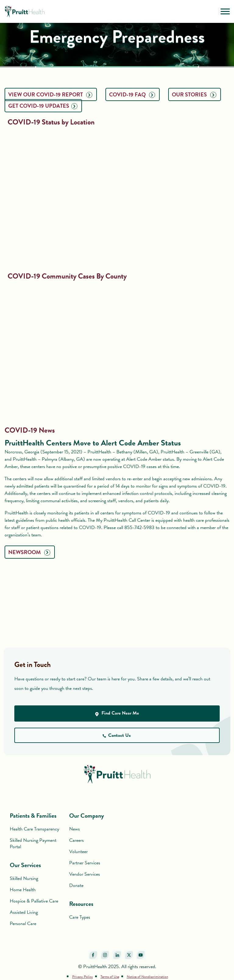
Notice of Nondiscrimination (147, 977)
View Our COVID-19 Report (50, 94)
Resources (81, 904)
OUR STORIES (194, 94)
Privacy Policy (83, 977)
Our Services (25, 865)
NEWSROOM (29, 552)
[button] (213, 12)
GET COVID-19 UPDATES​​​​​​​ (43, 106)
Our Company (87, 816)
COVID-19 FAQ (132, 94)
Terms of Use (110, 977)
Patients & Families (33, 816)
